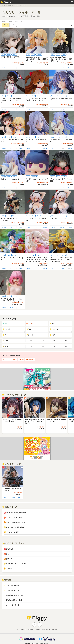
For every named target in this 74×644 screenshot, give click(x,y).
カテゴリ (53, 323)
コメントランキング (11, 464)
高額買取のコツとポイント (15, 595)
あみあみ (4, 68)
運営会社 (38, 630)
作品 (28, 329)
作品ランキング (10, 507)
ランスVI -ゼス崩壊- (13, 532)
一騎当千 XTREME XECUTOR (15, 522)
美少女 (3, 55)
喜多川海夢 (10, 549)
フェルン (9, 569)
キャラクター (54, 329)
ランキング (30, 323)
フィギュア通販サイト (13, 586)
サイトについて (21, 630)
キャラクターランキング (13, 543)
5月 (31, 341)
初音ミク (9, 559)
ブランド (30, 335)
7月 (54, 341)
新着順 (6, 25)
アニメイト (12, 68)
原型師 (52, 335)
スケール (14, 55)
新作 (5, 323)
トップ (4, 6)
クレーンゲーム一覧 (13, 605)
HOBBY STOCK (30, 360)
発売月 (6, 346)
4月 (20, 341)
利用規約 (55, 630)
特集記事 (7, 580)
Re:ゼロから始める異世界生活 (16, 513)
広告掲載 (30, 630)
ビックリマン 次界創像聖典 (15, 527)
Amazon (45, 68)
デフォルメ (34, 176)
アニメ (33, 55)
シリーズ (6, 329)
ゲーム (9, 55)
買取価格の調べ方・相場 (14, 600)
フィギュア (10, 6)
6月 (43, 341)
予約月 (6, 341)
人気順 (13, 25)
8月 (66, 341)
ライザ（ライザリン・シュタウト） (18, 564)
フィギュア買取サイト (13, 590)
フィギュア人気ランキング (14, 395)
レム (8, 554)
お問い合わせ (46, 630)
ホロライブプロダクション (15, 518)
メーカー (17, 6)
